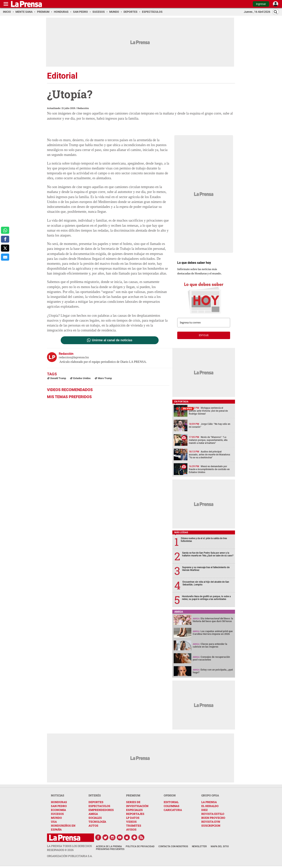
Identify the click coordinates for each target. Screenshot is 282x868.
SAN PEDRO (59, 806)
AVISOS (131, 829)
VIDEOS (131, 822)
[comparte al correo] (5, 257)
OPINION (170, 795)
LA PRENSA (209, 802)
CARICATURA (173, 810)
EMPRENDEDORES (101, 810)
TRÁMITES (134, 826)
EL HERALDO (210, 806)
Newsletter (199, 846)
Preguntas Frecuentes (110, 849)
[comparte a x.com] (5, 248)
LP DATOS (133, 818)
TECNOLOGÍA (97, 822)
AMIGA (93, 814)
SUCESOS (57, 814)
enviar (204, 335)
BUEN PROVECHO (213, 818)
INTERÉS (95, 795)
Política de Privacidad (140, 846)
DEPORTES (96, 802)
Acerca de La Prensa (109, 846)
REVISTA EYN (211, 822)
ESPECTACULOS (99, 806)
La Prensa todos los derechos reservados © (69, 848)
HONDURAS (59, 802)
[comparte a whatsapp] (5, 230)
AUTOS (93, 826)
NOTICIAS (58, 795)
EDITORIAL (171, 802)
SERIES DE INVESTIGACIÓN (137, 804)
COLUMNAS (172, 806)
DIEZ (204, 810)
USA (54, 822)
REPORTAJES (135, 814)
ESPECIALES (134, 810)
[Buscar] (276, 12)
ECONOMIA (58, 810)
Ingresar (261, 4)
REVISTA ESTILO (213, 814)
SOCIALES (95, 818)
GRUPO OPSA (210, 795)
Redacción (83, 108)
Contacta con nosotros (173, 846)
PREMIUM (133, 795)
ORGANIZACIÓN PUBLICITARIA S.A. (70, 856)
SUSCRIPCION (211, 826)
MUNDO (56, 818)
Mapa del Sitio (220, 846)
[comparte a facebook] (5, 239)
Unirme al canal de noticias (112, 340)
